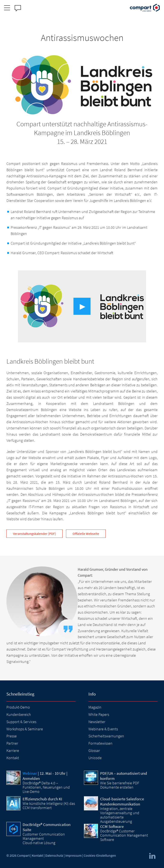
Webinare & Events (103, 729)
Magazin (95, 707)
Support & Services (21, 722)
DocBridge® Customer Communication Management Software (124, 835)
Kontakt (13, 758)
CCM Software (112, 826)
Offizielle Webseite (86, 534)
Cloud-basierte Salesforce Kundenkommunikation (122, 801)
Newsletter (97, 722)
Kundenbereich (19, 714)
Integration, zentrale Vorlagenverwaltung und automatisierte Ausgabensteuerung (120, 815)
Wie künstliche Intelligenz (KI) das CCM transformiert (49, 806)
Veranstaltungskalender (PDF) (34, 534)
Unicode (95, 758)
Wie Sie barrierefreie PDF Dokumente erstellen (120, 785)
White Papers (99, 714)
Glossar (94, 751)
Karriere (13, 751)
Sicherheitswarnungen (106, 736)
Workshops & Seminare (25, 729)
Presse (12, 736)
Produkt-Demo (18, 707)
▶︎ (83, 306)
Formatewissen (100, 743)
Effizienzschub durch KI (42, 799)
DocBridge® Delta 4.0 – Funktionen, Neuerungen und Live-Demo (46, 787)
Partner (12, 743)
